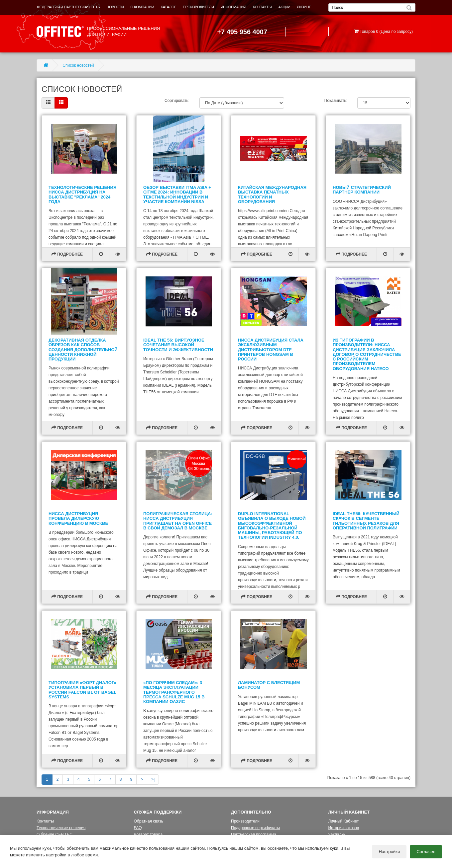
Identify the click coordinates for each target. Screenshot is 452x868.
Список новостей (78, 65)
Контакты (45, 821)
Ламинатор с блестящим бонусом (269, 685)
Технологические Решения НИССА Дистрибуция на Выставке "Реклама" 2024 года (82, 195)
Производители (245, 821)
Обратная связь (149, 821)
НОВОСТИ (115, 7)
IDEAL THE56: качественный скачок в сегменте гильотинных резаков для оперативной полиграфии (366, 521)
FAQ (138, 828)
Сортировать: (177, 101)
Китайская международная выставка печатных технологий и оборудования (272, 195)
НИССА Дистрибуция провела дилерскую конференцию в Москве (78, 518)
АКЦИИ (284, 7)
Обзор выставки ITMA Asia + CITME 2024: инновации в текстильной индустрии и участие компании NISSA (177, 195)
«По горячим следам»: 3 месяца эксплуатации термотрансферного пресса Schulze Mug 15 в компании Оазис (174, 692)
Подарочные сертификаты (255, 828)
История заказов (344, 828)
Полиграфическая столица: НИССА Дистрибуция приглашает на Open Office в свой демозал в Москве (178, 521)
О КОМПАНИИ (142, 7)
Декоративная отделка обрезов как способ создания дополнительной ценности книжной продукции (83, 350)
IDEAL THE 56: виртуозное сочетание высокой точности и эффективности (178, 345)
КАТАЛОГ (169, 7)
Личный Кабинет (344, 821)
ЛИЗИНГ (304, 7)
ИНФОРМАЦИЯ (233, 7)
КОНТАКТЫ (262, 7)
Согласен (426, 852)
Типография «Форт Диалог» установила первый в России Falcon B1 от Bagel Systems (82, 690)
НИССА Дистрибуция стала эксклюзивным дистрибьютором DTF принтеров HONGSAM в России (271, 350)
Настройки (389, 852)
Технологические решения (61, 828)
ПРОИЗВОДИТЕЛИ (198, 7)
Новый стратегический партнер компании (362, 190)
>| (153, 779)
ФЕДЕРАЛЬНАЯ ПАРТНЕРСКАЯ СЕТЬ (68, 7)
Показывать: (336, 101)
